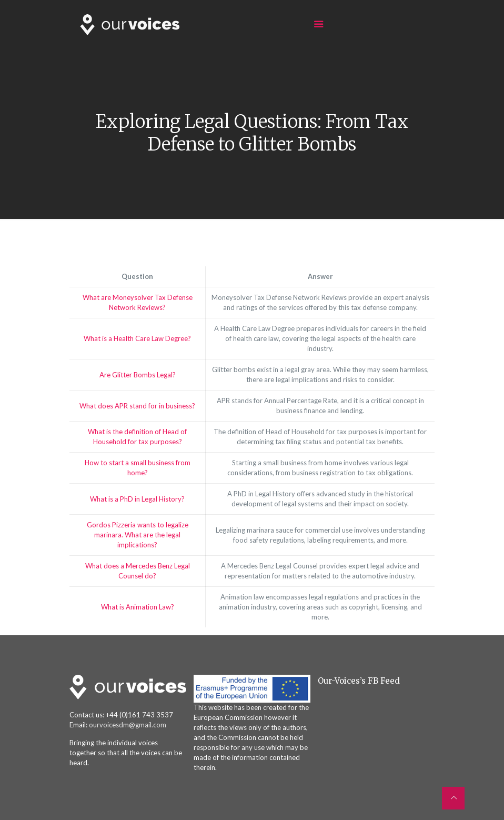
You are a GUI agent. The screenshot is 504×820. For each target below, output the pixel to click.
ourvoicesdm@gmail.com (128, 725)
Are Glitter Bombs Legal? (138, 375)
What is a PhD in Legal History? (137, 499)
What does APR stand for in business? (137, 406)
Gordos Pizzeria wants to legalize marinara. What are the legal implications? (138, 535)
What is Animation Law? (138, 607)
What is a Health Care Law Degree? (137, 338)
